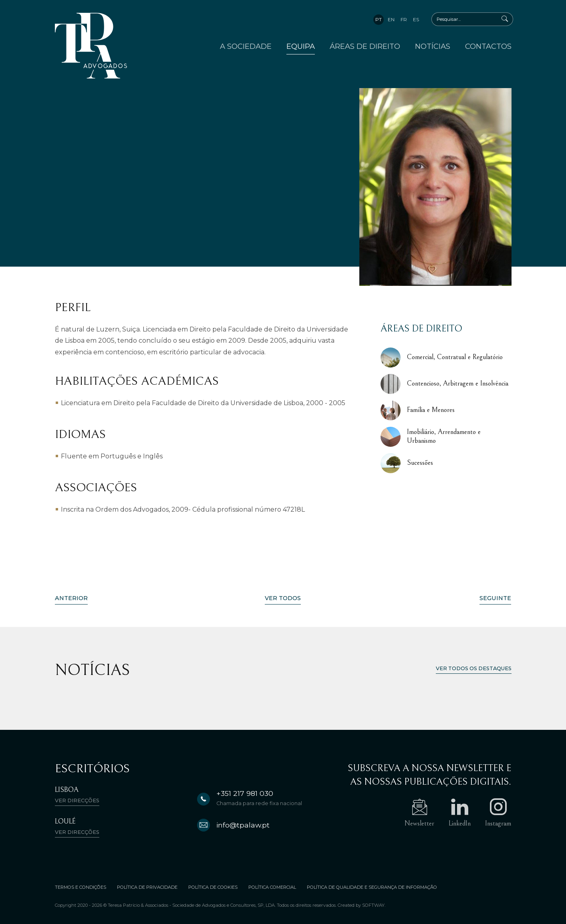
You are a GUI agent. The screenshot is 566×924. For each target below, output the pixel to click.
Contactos (488, 46)
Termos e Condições (81, 887)
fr (404, 19)
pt (379, 19)
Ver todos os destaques (474, 668)
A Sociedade (246, 46)
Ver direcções (77, 800)
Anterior (71, 598)
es (416, 19)
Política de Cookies (213, 887)
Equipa (301, 46)
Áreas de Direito (365, 46)
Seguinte (495, 598)
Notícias (433, 46)
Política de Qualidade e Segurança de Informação (372, 887)
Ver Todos (283, 598)
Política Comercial (272, 887)
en (391, 19)
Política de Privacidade (147, 887)
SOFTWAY (373, 905)
